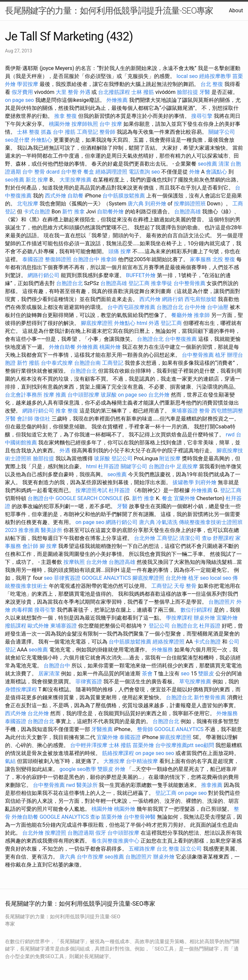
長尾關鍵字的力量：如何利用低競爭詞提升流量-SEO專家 (109, 11)
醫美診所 (52, 530)
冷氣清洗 (167, 522)
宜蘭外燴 (185, 498)
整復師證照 (58, 259)
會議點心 (216, 172)
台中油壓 (218, 307)
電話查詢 (139, 172)
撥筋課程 (16, 626)
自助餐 (75, 196)
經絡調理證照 (111, 172)
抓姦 (46, 132)
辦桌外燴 (204, 618)
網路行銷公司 (44, 275)
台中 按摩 (111, 124)
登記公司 (122, 458)
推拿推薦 (29, 530)
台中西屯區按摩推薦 (131, 307)
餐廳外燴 (182, 315)
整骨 (204, 411)
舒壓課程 (223, 538)
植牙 (220, 355)
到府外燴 (156, 204)
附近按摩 (170, 458)
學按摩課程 (179, 618)
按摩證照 (56, 833)
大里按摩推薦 (75, 180)
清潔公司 (190, 538)
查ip (207, 538)
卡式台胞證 (37, 212)
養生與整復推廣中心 (115, 841)
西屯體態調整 (227, 411)
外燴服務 (162, 650)
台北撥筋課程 (114, 92)
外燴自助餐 (62, 347)
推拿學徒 (162, 283)
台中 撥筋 (64, 132)
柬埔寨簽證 (185, 411)
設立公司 (191, 849)
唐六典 (136, 204)
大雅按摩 (114, 761)
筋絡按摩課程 (118, 753)
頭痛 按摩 (120, 251)
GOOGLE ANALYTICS (106, 578)
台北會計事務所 (24, 395)
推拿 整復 (65, 116)
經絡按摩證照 (169, 642)
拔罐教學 (183, 482)
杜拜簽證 (109, 466)
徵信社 (42, 419)
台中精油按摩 (142, 761)
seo (156, 172)
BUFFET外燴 (141, 275)
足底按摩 (187, 466)
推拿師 (109, 259)
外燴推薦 (117, 100)
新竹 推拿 (73, 212)
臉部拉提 (187, 92)
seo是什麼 (17, 140)
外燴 (194, 172)
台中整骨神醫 (140, 817)
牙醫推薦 (102, 729)
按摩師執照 (85, 124)
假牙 (101, 833)
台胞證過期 (81, 833)
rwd (230, 435)
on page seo (19, 100)
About (236, 10)
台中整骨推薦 (189, 283)
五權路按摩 (142, 849)
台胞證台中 (86, 259)
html (142, 323)
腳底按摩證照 (97, 323)
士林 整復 (28, 132)
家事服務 (200, 259)
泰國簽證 (33, 259)
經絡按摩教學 (215, 76)
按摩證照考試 (91, 490)
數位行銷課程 (196, 610)
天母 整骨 (185, 586)
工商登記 (87, 132)
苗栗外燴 (143, 745)
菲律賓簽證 (67, 578)
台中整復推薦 (181, 339)
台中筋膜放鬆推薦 (124, 196)
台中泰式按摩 (57, 363)
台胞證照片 (222, 602)
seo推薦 (207, 164)
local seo (187, 76)
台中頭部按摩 (83, 395)
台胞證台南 (87, 363)
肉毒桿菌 (22, 610)
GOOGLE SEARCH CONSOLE (89, 498)
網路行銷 (173, 299)
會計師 (25, 419)
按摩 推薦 (55, 395)
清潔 (224, 164)
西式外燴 (56, 196)
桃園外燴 (60, 124)
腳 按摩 (48, 546)
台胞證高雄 (187, 212)
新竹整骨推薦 (210, 697)
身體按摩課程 (21, 689)
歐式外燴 (38, 626)
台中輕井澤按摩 (89, 745)
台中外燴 (195, 307)
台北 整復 (212, 84)
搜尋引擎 (202, 116)
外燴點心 (42, 140)
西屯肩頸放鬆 (200, 299)
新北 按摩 (37, 180)
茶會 (147, 674)
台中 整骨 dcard (41, 172)
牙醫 (205, 92)
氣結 (10, 761)
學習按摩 (28, 84)
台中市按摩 (90, 857)
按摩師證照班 (190, 204)
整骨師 (107, 132)
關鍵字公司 (222, 132)
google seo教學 (78, 769)
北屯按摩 (28, 204)
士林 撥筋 (143, 92)
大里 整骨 (67, 92)
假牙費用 (22, 92)
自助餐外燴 (110, 212)
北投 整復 (224, 259)
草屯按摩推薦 (195, 681)
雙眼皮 (206, 674)
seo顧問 (204, 745)
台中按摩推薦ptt (174, 745)
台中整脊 (71, 172)
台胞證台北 (69, 283)
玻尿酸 (109, 395)
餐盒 (89, 172)
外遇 (85, 92)
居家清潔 (49, 674)
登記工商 (139, 283)
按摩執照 (74, 562)
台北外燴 (159, 395)
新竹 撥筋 (28, 363)
